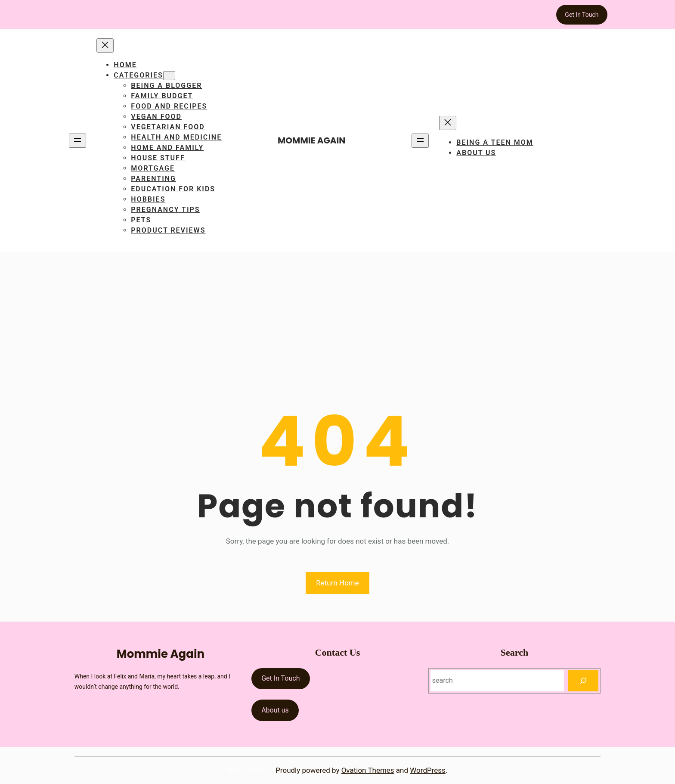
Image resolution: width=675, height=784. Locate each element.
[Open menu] (77, 141)
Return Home (337, 583)
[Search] (584, 681)
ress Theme (246, 770)
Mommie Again (311, 140)
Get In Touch (582, 15)
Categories (138, 75)
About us (275, 710)
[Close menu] (105, 45)
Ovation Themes (368, 770)
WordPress (428, 770)
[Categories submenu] (169, 76)
